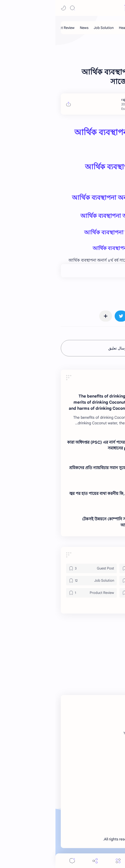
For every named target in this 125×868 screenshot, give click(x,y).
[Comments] (17, 861)
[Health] (69, 28)
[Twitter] (90, 733)
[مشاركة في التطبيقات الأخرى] (50, 316)
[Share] (40, 861)
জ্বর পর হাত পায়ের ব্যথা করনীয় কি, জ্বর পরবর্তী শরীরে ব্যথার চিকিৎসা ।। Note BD (61, 496)
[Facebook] (107, 733)
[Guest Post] (106, 28)
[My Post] (85, 28)
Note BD (90, 839)
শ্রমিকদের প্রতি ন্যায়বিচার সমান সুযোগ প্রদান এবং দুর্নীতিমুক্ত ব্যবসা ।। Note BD (61, 471)
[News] (29, 28)
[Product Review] (36, 593)
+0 (100, 271)
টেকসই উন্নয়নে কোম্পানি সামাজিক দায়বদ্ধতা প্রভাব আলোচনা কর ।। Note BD (67, 522)
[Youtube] (74, 733)
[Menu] (63, 861)
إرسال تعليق (62, 348)
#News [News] (111, 293)
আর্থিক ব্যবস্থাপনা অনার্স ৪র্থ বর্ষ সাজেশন (68, 198)
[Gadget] (89, 568)
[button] (8, 8)
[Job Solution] (48, 28)
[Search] (17, 8)
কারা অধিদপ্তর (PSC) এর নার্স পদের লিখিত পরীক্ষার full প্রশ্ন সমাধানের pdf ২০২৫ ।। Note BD (60, 445)
